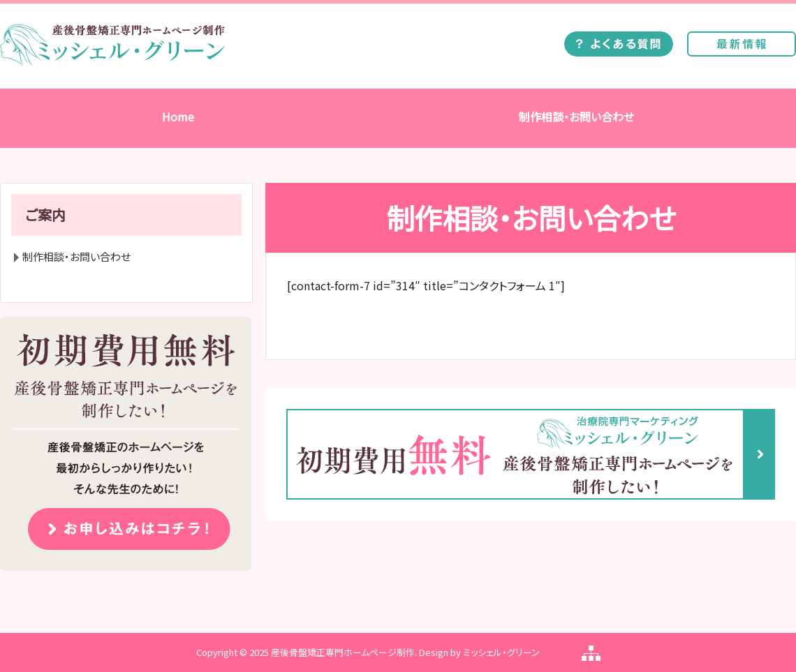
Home (178, 117)
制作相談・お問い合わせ (576, 117)
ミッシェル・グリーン (501, 652)
